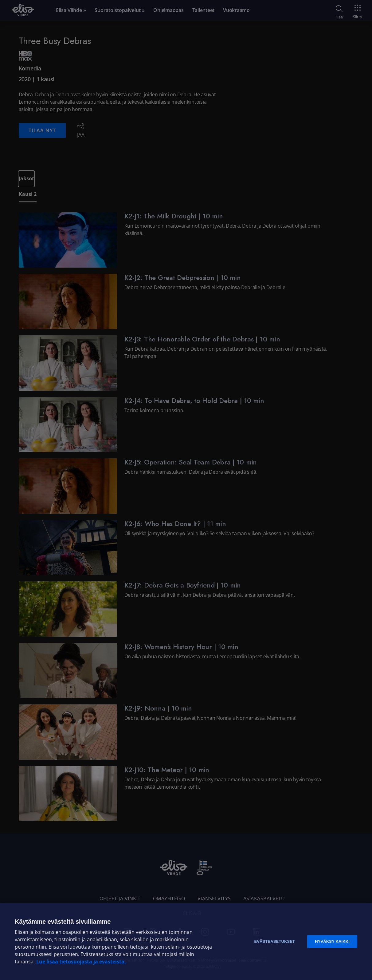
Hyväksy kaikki (332, 941)
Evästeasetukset (274, 941)
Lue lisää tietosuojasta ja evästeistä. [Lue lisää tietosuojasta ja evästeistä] (81, 962)
